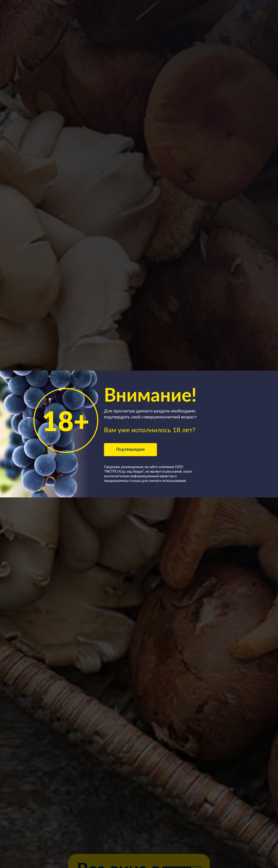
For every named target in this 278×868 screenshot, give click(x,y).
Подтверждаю (130, 449)
